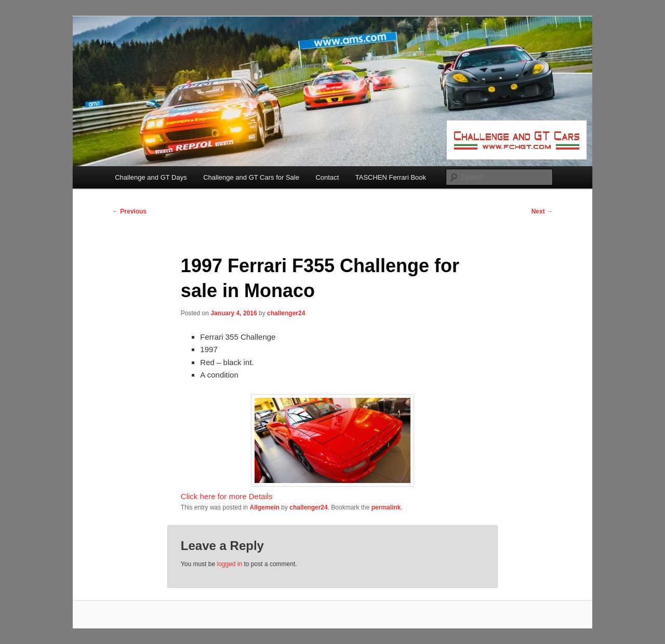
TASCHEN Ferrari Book (391, 177)
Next (542, 211)
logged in (229, 564)
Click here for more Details (227, 496)
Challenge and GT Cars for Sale (251, 177)
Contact (327, 177)
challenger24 (286, 313)
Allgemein (265, 507)
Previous (129, 211)
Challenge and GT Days (151, 177)
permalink (386, 507)
